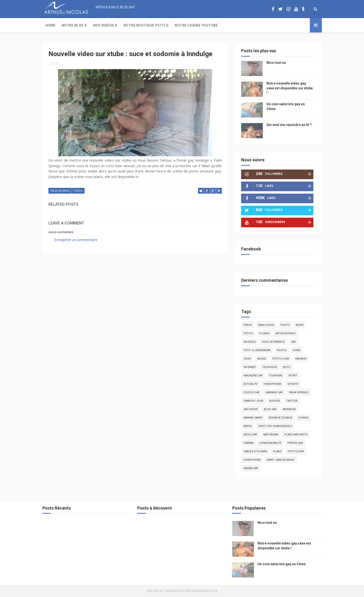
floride (264, 333)
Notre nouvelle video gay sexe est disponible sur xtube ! (290, 88)
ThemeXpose (173, 591)
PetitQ (248, 333)
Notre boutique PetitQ (146, 25)
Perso (78, 191)
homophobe (252, 460)
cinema (248, 443)
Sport (293, 376)
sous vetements (273, 342)
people (282, 350)
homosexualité (270, 443)
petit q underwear (257, 350)
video (247, 359)
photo (285, 325)
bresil (248, 426)
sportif (293, 384)
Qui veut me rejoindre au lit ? (289, 125)
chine (297, 350)
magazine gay (253, 376)
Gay (294, 342)
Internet (250, 367)
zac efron (251, 409)
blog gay (270, 409)
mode (300, 325)
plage (277, 451)
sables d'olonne (255, 451)
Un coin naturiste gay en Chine (282, 564)
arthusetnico (286, 333)
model (262, 359)
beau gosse (266, 325)
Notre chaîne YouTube (196, 25)
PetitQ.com (296, 451)
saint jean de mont (281, 460)
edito (287, 367)
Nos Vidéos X (105, 25)
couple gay (252, 392)
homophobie (272, 384)
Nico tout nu (276, 63)
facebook (289, 409)
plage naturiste (296, 435)
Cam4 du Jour (253, 401)
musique (250, 342)
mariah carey (253, 418)
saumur (301, 359)
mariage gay (274, 392)
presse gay (295, 443)
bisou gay (250, 435)
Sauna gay (251, 468)
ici (137, 177)
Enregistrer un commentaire (76, 240)
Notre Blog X (74, 25)
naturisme (271, 435)
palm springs (60, 191)
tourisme (276, 376)
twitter (292, 401)
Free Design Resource (201, 591)
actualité (251, 384)
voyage (303, 418)
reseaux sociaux (280, 418)
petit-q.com (281, 359)
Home (50, 25)
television (269, 367)
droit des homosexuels (275, 426)
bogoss (275, 401)
